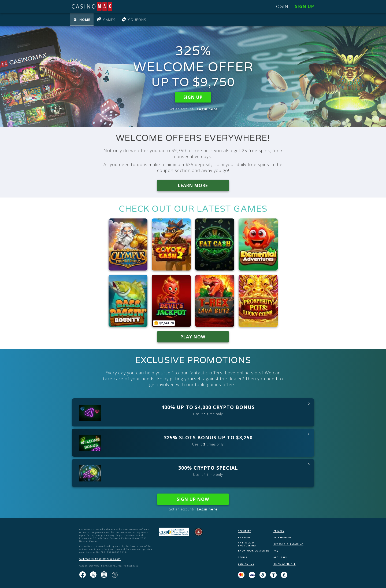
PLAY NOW (193, 337)
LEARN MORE (193, 185)
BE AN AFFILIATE (285, 564)
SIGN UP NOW (193, 499)
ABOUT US (280, 557)
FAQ (276, 551)
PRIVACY (279, 531)
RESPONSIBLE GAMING (288, 544)
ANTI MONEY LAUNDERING (247, 544)
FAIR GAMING (282, 537)
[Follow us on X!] (93, 575)
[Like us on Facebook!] (83, 575)
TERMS (243, 557)
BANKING (244, 537)
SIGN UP (193, 97)
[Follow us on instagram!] (104, 575)
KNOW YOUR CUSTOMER (254, 551)
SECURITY (245, 531)
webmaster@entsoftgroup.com (100, 559)
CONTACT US (246, 564)
